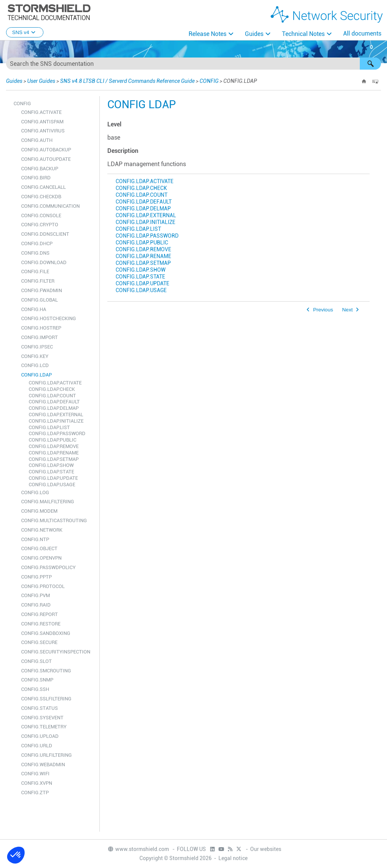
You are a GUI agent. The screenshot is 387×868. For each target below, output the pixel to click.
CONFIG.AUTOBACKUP (46, 150)
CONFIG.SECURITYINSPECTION (56, 652)
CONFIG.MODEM (39, 511)
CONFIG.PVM (36, 595)
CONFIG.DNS (35, 253)
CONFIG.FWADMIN (42, 290)
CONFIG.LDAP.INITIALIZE (56, 421)
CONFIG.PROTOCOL (43, 586)
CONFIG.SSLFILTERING (46, 699)
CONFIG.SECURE (39, 642)
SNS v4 (25, 32)
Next (347, 310)
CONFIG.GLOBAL (39, 300)
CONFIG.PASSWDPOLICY (48, 567)
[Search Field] (193, 64)
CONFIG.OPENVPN (41, 558)
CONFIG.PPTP (36, 577)
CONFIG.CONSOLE (41, 215)
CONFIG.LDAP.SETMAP (54, 459)
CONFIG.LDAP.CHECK (52, 389)
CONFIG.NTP (35, 539)
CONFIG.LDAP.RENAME (54, 453)
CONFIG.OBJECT (39, 548)
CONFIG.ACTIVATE (41, 112)
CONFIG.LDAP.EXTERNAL (56, 415)
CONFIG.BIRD (36, 178)
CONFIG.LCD (35, 365)
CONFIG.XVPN (37, 783)
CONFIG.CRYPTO (40, 225)
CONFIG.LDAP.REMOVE (54, 446)
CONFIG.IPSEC (37, 347)
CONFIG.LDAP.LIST (49, 427)
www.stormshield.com (138, 849)
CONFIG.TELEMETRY (44, 727)
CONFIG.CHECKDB (41, 197)
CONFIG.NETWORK (42, 530)
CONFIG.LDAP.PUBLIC (53, 440)
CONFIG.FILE (35, 271)
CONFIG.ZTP (35, 793)
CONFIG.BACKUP (40, 169)
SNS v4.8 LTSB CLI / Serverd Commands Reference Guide (127, 81)
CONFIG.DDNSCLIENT (45, 234)
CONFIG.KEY (35, 356)
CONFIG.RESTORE (41, 624)
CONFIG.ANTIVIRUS (43, 131)
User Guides (41, 81)
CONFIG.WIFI (35, 774)
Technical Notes (303, 34)
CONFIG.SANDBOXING (46, 633)
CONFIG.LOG (35, 492)
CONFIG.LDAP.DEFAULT (54, 402)
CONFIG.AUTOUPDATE (46, 159)
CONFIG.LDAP (36, 375)
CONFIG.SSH (35, 689)
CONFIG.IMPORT (39, 337)
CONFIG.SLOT (36, 661)
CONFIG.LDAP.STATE (51, 472)
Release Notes (207, 34)
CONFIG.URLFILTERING (46, 755)
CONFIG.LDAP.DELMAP (54, 408)
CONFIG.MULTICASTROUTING (54, 520)
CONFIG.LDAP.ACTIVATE (55, 383)
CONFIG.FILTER (38, 281)
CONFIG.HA (34, 309)
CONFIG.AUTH (37, 140)
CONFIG (209, 81)
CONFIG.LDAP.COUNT (52, 396)
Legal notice (233, 858)
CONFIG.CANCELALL (43, 187)
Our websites (266, 849)
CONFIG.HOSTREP (41, 328)
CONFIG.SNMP (37, 680)
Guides (254, 34)
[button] (370, 64)
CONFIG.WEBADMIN (43, 765)
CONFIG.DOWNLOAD (44, 262)
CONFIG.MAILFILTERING (48, 502)
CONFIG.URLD (37, 746)
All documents (362, 33)
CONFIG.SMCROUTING (46, 671)
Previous (323, 310)
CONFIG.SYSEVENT (42, 718)
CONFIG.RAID (36, 605)
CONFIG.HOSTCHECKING (49, 318)
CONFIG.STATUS (39, 708)
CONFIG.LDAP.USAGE (52, 485)
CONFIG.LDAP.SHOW (51, 465)
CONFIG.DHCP (37, 243)
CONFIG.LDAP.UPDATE (53, 478)
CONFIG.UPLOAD (40, 736)
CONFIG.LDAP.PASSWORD (57, 433)
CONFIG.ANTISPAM (42, 122)
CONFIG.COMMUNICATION (50, 206)
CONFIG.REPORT (39, 614)
